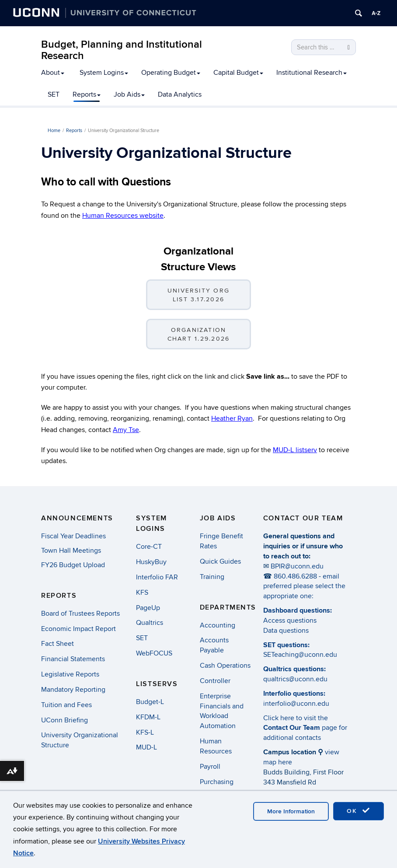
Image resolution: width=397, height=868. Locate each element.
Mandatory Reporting (73, 690)
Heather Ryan (232, 418)
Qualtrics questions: (294, 669)
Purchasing (217, 782)
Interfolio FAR (157, 577)
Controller (215, 681)
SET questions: (286, 645)
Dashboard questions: (298, 610)
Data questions (286, 631)
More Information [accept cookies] (291, 811)
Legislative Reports (70, 674)
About (53, 73)
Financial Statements (73, 659)
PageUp (148, 608)
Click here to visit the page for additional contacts (305, 728)
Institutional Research (312, 73)
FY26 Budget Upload (73, 565)
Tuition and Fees (66, 705)
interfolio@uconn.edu (296, 704)
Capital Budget (238, 73)
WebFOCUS (154, 653)
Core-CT (149, 547)
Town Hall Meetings (71, 551)
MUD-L (146, 747)
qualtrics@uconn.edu (295, 679)
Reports (87, 94)
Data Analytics (180, 94)
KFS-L (145, 732)
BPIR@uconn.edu (297, 566)
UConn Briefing (64, 720)
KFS (142, 593)
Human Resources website (123, 216)
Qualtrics (150, 623)
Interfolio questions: (294, 694)
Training (212, 577)
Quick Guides (220, 561)
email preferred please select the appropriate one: (304, 586)
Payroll (210, 767)
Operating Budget (171, 73)
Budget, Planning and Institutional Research (122, 50)
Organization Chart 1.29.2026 (199, 334)
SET (54, 94)
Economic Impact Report (78, 629)
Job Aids (129, 94)
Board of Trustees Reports (80, 614)
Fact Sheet (57, 644)
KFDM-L (148, 717)
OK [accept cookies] (359, 811)
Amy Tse (126, 430)
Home (54, 131)
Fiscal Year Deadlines (73, 536)
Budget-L (150, 702)
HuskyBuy (151, 562)
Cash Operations (225, 666)
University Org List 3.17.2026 (198, 295)
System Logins (104, 73)
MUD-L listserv (295, 450)
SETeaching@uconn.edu (300, 655)
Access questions (290, 620)
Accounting (218, 625)
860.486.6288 (295, 576)
